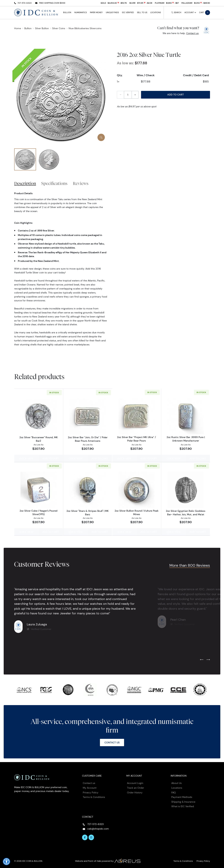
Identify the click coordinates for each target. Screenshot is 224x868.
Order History (135, 792)
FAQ (174, 792)
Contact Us (112, 742)
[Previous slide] (202, 659)
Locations (156, 12)
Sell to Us (142, 12)
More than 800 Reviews (190, 565)
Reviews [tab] (81, 183)
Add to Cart (176, 95)
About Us (176, 783)
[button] (6, 862)
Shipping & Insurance (183, 801)
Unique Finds (112, 12)
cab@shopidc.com (98, 828)
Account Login (135, 783)
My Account (90, 787)
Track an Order (136, 787)
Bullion (67, 12)
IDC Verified (128, 12)
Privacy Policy (91, 792)
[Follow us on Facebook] (85, 837)
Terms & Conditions (94, 797)
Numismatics (81, 12)
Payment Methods (182, 797)
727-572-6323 (24, 3)
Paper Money (96, 12)
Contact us (192, 33)
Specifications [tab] (54, 183)
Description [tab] (25, 183)
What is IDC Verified (183, 806)
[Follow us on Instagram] (91, 837)
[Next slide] (208, 659)
